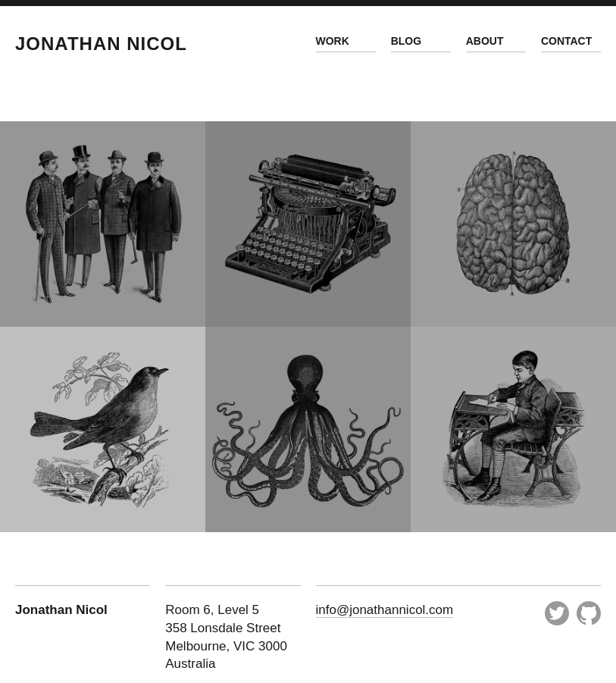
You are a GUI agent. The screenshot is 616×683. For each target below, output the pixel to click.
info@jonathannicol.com (385, 610)
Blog (406, 41)
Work (333, 41)
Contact (566, 41)
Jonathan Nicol (101, 44)
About (485, 41)
